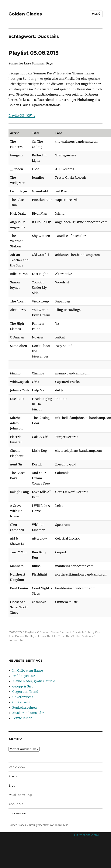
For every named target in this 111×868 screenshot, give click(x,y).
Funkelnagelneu (24, 707)
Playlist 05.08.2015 (34, 53)
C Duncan (43, 632)
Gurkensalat (21, 702)
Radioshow (17, 767)
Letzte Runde (22, 718)
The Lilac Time (56, 636)
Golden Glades (25, 14)
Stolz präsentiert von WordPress (49, 825)
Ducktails (78, 632)
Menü (96, 14)
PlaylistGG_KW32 (22, 116)
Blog (12, 786)
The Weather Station (78, 636)
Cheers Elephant (61, 632)
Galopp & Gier (23, 686)
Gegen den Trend (25, 692)
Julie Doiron (16, 636)
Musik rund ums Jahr (28, 713)
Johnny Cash (93, 632)
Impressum (17, 813)
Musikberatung (20, 795)
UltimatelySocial (86, 835)
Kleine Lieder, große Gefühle (34, 681)
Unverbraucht (23, 697)
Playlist (29, 632)
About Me (16, 804)
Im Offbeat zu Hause (28, 671)
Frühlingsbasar (24, 676)
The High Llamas (35, 636)
